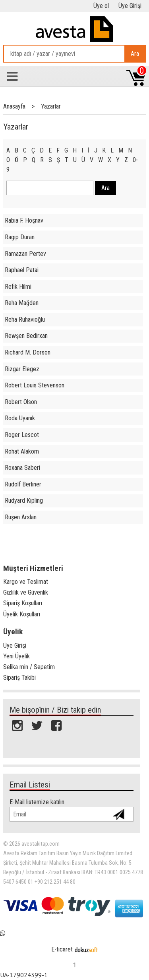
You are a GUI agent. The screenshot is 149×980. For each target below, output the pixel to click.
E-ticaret (62, 949)
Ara (135, 54)
